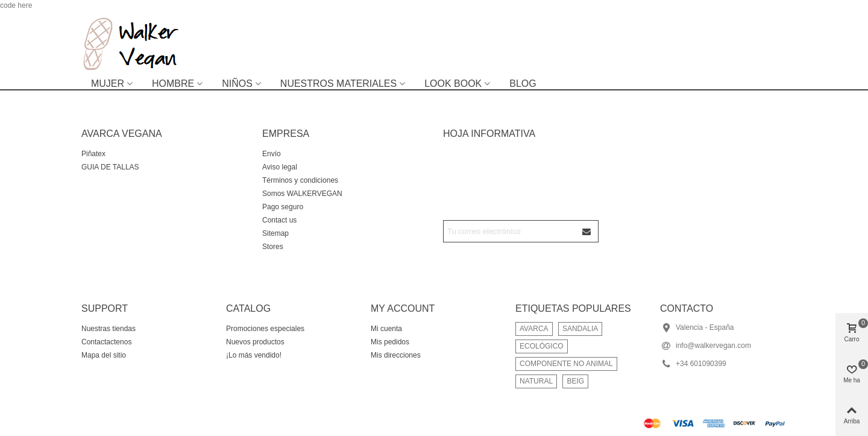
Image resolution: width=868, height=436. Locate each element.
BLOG (523, 84)
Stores (273, 247)
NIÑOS (237, 84)
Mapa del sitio (104, 355)
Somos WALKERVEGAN (302, 194)
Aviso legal (280, 167)
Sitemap (275, 233)
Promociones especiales (265, 329)
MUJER (108, 84)
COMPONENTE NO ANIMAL (566, 364)
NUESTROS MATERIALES (338, 84)
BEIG (575, 381)
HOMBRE (173, 84)
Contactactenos (106, 342)
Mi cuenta (386, 329)
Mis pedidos (390, 342)
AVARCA (534, 329)
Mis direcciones (396, 355)
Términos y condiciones (300, 180)
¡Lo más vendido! (254, 355)
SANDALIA (580, 329)
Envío (272, 154)
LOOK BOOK (453, 84)
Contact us (279, 220)
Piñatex (93, 154)
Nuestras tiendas (108, 329)
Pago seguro (283, 207)
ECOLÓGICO (542, 346)
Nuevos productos (255, 342)
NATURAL (536, 381)
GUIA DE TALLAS (110, 167)
